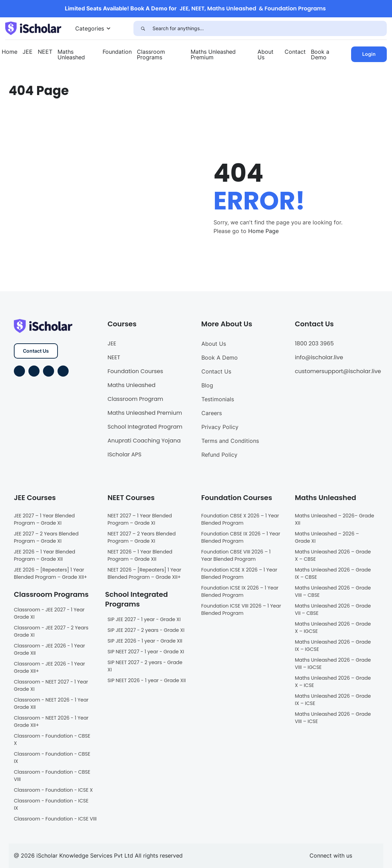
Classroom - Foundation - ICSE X (53, 790)
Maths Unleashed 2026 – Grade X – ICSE (333, 682)
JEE (28, 52)
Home (10, 52)
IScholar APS (124, 454)
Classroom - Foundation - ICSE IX (51, 804)
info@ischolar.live (319, 357)
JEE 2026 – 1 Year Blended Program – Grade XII (45, 555)
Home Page (263, 231)
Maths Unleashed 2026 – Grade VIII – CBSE (333, 591)
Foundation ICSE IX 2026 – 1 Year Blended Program (240, 591)
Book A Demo (220, 358)
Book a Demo (320, 54)
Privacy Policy (220, 427)
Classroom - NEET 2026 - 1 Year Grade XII (51, 703)
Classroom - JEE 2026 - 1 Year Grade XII (49, 649)
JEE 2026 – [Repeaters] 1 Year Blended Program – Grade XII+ (50, 573)
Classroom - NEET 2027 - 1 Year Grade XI (51, 685)
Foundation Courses (135, 371)
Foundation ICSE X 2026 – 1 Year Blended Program (239, 573)
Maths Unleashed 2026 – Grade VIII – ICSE (333, 718)
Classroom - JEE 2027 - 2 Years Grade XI (51, 631)
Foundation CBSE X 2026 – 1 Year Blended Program (240, 519)
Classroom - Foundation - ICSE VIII (55, 819)
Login (369, 54)
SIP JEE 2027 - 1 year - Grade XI (144, 619)
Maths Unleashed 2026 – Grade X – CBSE (333, 555)
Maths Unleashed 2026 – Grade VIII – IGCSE (333, 664)
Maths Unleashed (71, 54)
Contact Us (36, 351)
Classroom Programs (151, 54)
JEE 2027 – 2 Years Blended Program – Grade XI (46, 537)
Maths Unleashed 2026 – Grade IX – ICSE (333, 700)
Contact (295, 52)
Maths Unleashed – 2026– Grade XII (335, 519)
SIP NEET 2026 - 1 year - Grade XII (147, 680)
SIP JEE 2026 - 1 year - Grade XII (145, 641)
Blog (207, 385)
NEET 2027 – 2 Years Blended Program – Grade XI (142, 537)
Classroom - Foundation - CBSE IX (52, 758)
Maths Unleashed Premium (213, 54)
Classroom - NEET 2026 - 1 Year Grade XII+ (51, 721)
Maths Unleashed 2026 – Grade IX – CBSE (333, 573)
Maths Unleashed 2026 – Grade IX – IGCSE (333, 646)
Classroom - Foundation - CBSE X (52, 740)
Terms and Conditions (230, 441)
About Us (265, 54)
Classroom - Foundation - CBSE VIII (52, 776)
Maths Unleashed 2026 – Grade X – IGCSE (333, 628)
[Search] (143, 28)
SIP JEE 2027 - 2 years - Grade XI (146, 630)
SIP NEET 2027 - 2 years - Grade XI (145, 666)
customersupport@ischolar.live (338, 371)
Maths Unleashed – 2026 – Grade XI (327, 537)
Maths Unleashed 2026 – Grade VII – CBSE (333, 609)
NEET (45, 52)
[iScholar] (33, 28)
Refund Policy (219, 455)
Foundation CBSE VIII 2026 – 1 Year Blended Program (236, 555)
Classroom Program (135, 399)
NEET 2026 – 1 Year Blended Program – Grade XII (140, 555)
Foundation (117, 52)
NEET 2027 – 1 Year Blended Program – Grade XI (140, 519)
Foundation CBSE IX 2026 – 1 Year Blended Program (241, 537)
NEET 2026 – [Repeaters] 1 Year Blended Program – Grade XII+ (144, 573)
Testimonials (218, 399)
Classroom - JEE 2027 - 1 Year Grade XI (49, 613)
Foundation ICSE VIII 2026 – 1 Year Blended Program (241, 609)
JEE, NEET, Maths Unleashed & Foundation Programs (253, 8)
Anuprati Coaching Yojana (144, 441)
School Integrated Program (145, 427)
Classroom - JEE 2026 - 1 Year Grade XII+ (49, 667)
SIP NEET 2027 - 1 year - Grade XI (146, 652)
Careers (212, 413)
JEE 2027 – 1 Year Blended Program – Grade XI (44, 519)
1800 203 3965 (314, 343)
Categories (90, 28)
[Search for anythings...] (270, 28)
